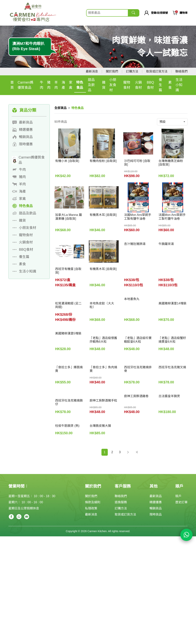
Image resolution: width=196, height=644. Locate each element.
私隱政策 (91, 508)
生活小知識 (179, 85)
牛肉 (42, 85)
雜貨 (104, 85)
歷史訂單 (181, 502)
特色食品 (80, 85)
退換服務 (121, 502)
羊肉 (56, 85)
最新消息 (92, 71)
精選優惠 (156, 502)
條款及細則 (93, 502)
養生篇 (160, 85)
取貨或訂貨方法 (157, 71)
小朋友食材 (113, 85)
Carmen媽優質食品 (25, 85)
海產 (63, 85)
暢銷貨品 (156, 508)
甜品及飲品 (91, 85)
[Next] (128, 452)
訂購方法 (132, 71)
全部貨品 (60, 108)
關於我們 (112, 71)
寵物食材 (127, 85)
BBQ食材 (150, 85)
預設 (163, 122)
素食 (170, 85)
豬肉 (49, 85)
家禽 (71, 85)
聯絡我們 (181, 71)
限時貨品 (156, 514)
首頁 (12, 85)
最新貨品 (156, 496)
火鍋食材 (138, 85)
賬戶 (178, 496)
